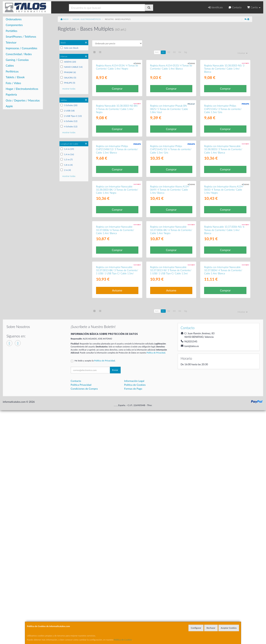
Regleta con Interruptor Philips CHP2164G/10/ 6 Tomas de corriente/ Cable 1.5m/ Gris (171, 266)
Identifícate (215, 7)
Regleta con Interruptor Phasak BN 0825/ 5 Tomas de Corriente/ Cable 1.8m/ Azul (169, 187)
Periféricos (12, 71)
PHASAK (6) (68, 72)
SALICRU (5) (68, 78)
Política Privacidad (81, 619)
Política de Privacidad (156, 587)
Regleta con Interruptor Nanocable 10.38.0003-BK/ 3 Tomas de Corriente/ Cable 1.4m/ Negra (117, 346)
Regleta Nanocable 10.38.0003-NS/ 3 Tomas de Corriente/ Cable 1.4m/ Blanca (224, 108)
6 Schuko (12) (69, 121)
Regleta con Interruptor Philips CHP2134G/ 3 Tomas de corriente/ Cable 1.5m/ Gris (223, 187)
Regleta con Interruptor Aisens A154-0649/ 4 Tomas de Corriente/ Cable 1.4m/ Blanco (170, 346)
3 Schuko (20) (69, 105)
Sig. (186, 52)
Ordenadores (14, 19)
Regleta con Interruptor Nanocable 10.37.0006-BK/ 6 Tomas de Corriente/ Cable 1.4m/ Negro (171, 425)
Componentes (14, 25)
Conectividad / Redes (19, 54)
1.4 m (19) (67, 149)
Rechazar (211, 628)
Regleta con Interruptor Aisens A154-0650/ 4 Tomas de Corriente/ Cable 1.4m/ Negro (224, 346)
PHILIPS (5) (68, 83)
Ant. (157, 52)
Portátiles (12, 31)
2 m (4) (66, 170)
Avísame (117, 524)
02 (169, 52)
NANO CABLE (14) (71, 67)
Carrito (254, 7)
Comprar (117, 128)
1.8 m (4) (66, 165)
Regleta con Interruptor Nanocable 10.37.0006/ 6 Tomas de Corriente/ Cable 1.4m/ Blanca (115, 425)
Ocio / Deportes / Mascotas (23, 100)
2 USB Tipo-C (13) (71, 116)
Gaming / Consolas (17, 60)
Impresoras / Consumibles (22, 48)
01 (163, 52)
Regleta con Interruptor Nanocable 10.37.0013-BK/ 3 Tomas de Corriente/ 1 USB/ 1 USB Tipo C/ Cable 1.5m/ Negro (117, 506)
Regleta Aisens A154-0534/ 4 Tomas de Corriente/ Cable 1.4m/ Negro (117, 106)
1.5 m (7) (66, 159)
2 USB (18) (68, 111)
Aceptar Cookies (229, 628)
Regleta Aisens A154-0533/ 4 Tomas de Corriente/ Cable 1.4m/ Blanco (171, 106)
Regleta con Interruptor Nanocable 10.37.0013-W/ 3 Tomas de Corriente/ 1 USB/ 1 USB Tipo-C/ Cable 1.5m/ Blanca (171, 506)
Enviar (115, 604)
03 (174, 52)
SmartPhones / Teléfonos (21, 37)
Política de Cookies (123, 640)
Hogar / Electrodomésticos (22, 89)
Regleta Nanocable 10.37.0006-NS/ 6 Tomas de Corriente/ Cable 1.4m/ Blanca (224, 425)
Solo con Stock (69, 48)
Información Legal (134, 615)
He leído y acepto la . (95, 594)
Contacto (235, 7)
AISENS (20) (68, 62)
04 (180, 52)
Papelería (11, 94)
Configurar (196, 628)
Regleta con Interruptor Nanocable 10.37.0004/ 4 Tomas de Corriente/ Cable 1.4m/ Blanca (223, 504)
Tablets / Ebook (15, 77)
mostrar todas (69, 89)
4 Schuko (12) (69, 126)
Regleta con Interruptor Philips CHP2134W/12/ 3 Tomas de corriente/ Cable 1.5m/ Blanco (117, 266)
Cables (10, 65)
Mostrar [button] (243, 53)
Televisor (11, 42)
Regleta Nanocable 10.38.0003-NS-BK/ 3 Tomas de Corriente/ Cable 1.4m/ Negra (117, 187)
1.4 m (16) (67, 154)
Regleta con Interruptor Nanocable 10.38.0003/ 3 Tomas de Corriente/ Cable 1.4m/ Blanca (223, 266)
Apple (9, 106)
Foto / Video (13, 83)
